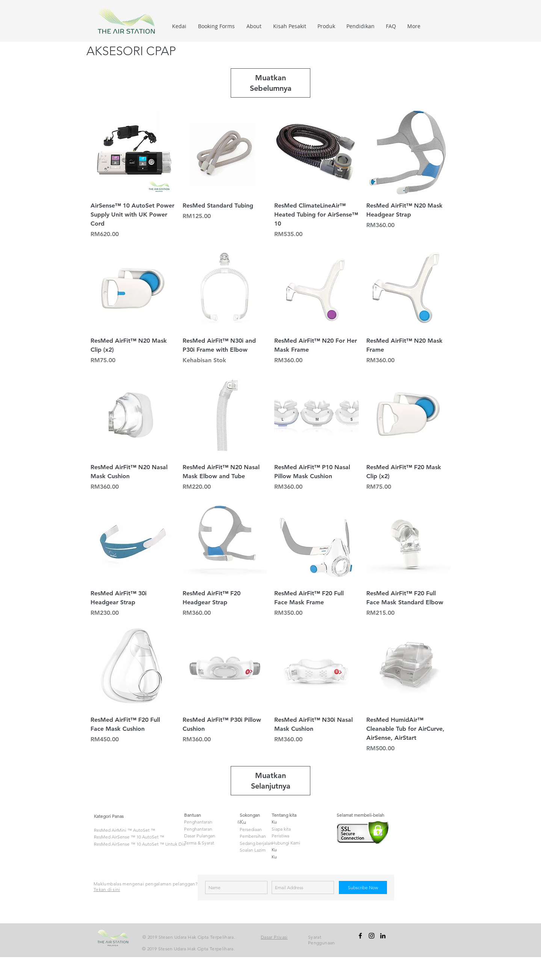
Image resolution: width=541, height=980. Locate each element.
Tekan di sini (107, 889)
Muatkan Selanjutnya (271, 781)
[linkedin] (383, 936)
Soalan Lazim (253, 850)
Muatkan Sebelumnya (271, 83)
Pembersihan (253, 836)
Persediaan (251, 829)
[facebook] (360, 936)
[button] (326, 26)
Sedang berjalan (256, 843)
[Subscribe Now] (363, 887)
